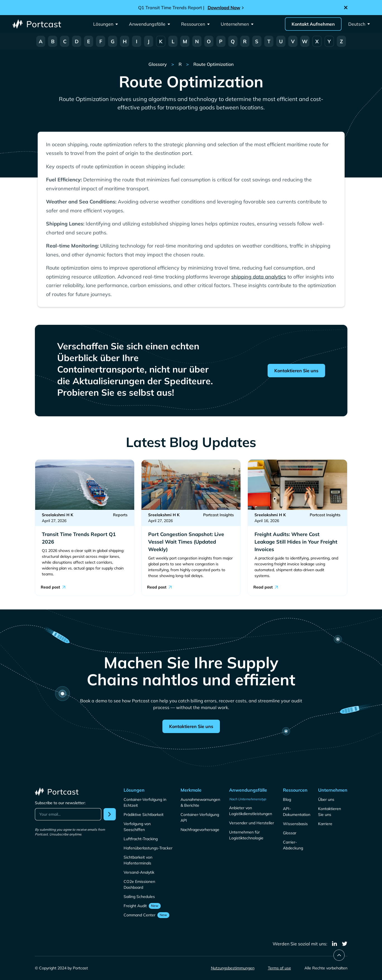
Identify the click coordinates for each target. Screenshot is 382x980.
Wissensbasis (295, 824)
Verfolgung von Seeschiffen (137, 827)
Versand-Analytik (139, 872)
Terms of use (279, 968)
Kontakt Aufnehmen (313, 24)
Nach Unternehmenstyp (248, 799)
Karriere (325, 824)
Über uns (326, 799)
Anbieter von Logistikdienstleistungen (251, 811)
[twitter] (345, 944)
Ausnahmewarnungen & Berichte (200, 802)
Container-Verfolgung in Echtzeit (145, 802)
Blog (287, 799)
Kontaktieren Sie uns (296, 371)
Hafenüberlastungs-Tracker (148, 848)
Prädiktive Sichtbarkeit (144, 815)
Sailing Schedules (139, 897)
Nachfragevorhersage (200, 830)
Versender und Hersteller (252, 823)
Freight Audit (135, 906)
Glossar (290, 833)
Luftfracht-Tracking (141, 839)
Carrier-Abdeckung (293, 845)
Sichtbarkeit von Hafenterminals (138, 860)
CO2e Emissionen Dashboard (139, 884)
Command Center (140, 915)
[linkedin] (335, 944)
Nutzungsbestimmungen (233, 968)
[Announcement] (191, 8)
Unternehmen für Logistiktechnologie (246, 835)
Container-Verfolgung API (200, 817)
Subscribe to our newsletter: (60, 803)
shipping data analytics (259, 277)
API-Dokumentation (297, 812)
